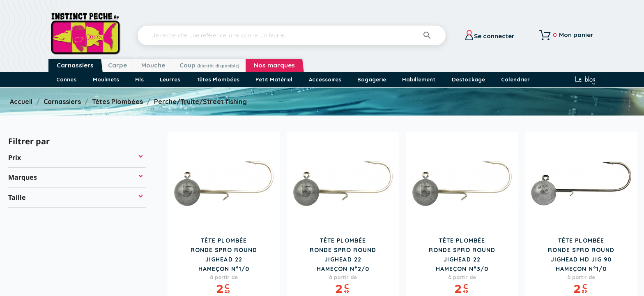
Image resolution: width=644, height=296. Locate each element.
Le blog (585, 79)
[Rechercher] (292, 35)
